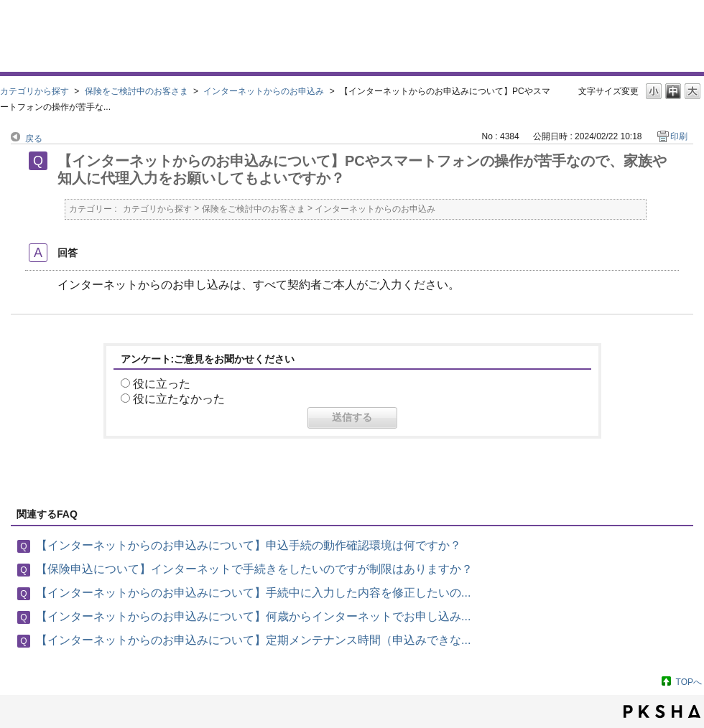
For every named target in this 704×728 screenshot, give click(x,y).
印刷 (679, 136)
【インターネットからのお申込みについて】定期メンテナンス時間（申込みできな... (253, 640)
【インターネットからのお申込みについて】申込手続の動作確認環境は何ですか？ (249, 545)
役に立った (162, 384)
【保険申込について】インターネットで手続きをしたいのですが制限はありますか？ (254, 569)
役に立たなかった (179, 399)
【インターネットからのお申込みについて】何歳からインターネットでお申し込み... (253, 616)
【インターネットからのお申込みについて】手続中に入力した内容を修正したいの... (253, 593)
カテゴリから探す (34, 91)
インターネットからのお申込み (264, 91)
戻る (34, 139)
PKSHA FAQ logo (662, 711)
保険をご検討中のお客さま (136, 91)
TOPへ (689, 682)
